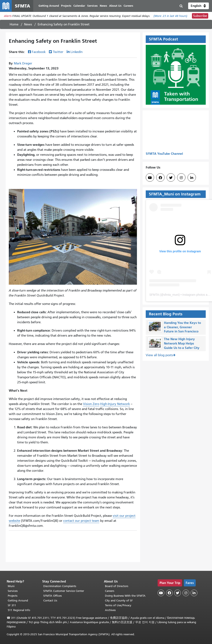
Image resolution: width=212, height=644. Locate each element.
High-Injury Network (115, 404)
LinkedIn (77, 52)
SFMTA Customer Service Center (64, 591)
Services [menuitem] (92, 6)
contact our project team (81, 521)
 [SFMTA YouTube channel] (150, 178)
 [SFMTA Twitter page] (171, 178)
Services (13, 591)
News (28, 24)
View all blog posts (159, 355)
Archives (110, 610)
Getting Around (18, 601)
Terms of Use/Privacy (118, 605)
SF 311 (12, 605)
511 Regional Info (19, 610)
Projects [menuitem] (66, 6)
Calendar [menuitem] (79, 6)
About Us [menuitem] (115, 6)
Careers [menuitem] (128, 6)
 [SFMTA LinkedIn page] (192, 178)
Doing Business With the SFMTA (125, 596)
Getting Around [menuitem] (49, 6)
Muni (11, 586)
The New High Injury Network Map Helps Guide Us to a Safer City (182, 343)
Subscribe (200, 16)
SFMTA (154, 295)
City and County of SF (119, 601)
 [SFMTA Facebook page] (160, 178)
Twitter (58, 52)
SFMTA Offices (52, 596)
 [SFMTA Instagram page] (181, 178)
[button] (199, 6)
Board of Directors (117, 586)
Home (14, 24)
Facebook (39, 52)
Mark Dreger (23, 63)
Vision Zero (91, 404)
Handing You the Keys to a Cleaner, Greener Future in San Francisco (182, 327)
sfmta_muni (171, 295)
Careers (110, 591)
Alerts (8, 16)
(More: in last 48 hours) (170, 16)
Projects (13, 596)
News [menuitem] (103, 6)
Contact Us (50, 601)
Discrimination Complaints (60, 586)
